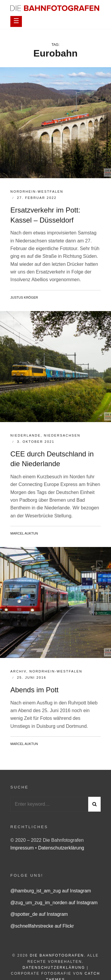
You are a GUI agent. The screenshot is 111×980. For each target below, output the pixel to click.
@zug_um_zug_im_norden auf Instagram (54, 903)
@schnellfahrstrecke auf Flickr (42, 926)
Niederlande (25, 435)
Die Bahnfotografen (57, 955)
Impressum (23, 848)
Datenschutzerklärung (61, 848)
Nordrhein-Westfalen (37, 192)
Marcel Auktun (24, 533)
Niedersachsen (62, 435)
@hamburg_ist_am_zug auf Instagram (51, 891)
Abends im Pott (34, 690)
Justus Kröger (24, 297)
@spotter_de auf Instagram (39, 914)
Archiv (18, 671)
